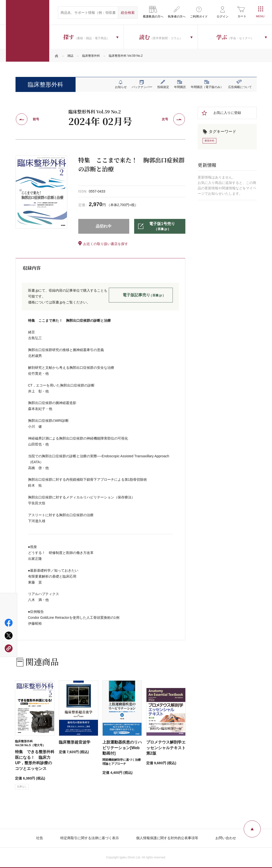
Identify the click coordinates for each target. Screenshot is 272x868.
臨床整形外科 (91, 55)
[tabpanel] (41, 192)
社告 (40, 837)
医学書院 (28, 31)
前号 (36, 119)
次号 (165, 119)
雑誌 (70, 55)
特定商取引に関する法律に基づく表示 (90, 837)
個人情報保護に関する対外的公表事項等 (167, 837)
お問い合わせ (226, 837)
